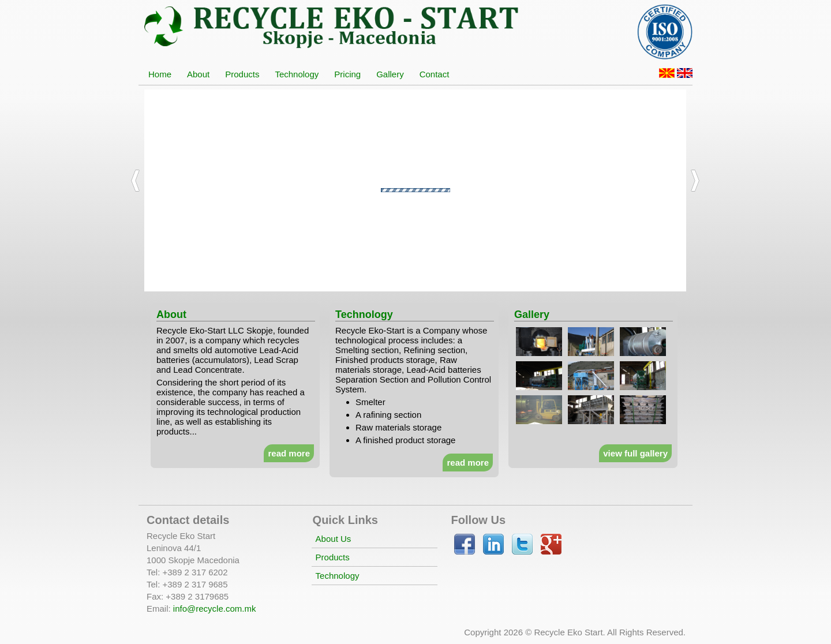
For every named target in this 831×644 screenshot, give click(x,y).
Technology (338, 576)
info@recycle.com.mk (215, 609)
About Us (334, 539)
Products (333, 557)
